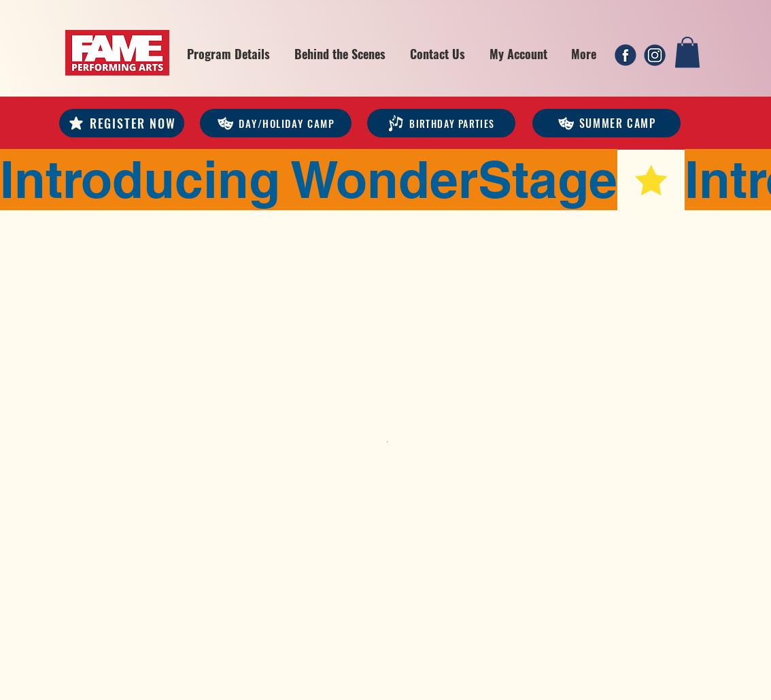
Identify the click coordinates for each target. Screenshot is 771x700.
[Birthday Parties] (441, 123)
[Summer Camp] (606, 123)
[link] (687, 52)
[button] (228, 54)
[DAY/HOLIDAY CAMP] (276, 123)
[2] (655, 55)
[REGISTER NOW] (122, 123)
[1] (626, 55)
